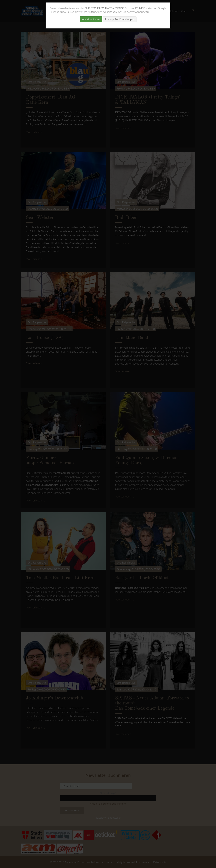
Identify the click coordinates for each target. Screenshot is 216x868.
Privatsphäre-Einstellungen (120, 19)
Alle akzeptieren (91, 19)
